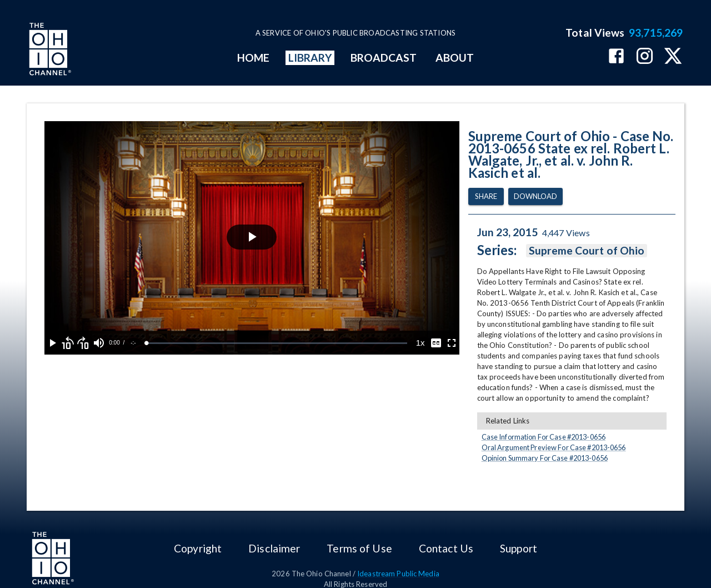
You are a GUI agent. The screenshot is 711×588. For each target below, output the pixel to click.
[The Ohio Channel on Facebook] (616, 57)
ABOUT (455, 58)
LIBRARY (310, 58)
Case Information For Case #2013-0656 (544, 437)
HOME (253, 58)
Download (535, 196)
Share (486, 196)
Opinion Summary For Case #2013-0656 (545, 458)
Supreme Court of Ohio (587, 251)
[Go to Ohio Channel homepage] (49, 51)
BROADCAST (384, 58)
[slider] (277, 343)
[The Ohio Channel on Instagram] (645, 57)
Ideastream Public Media (398, 574)
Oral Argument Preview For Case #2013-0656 (554, 447)
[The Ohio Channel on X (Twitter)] (673, 57)
